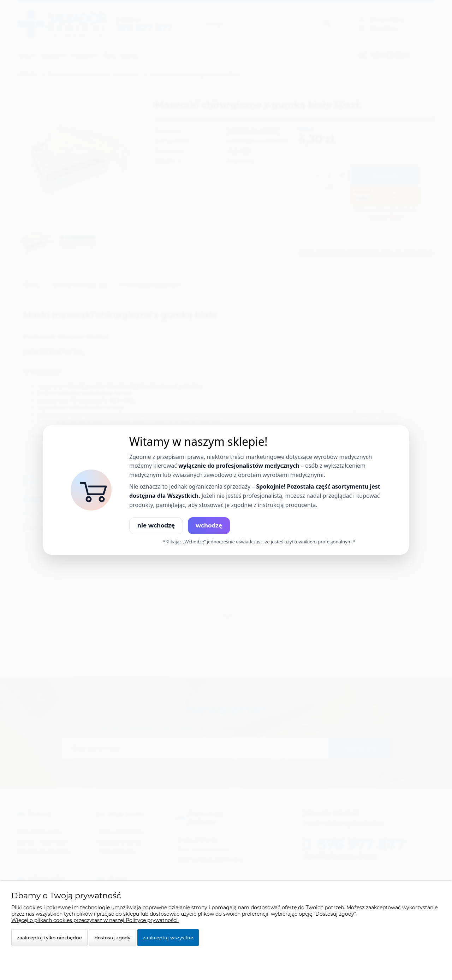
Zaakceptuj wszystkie (168, 938)
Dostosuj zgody (112, 938)
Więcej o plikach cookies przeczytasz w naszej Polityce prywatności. (95, 920)
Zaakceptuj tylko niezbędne (49, 938)
